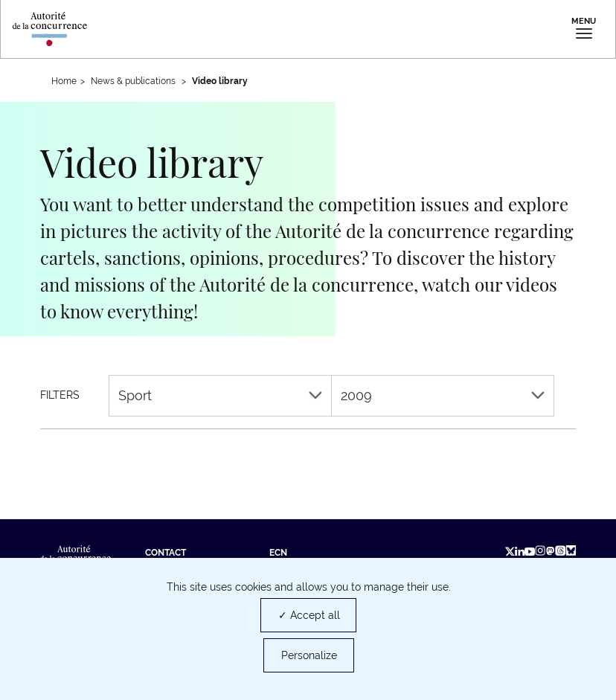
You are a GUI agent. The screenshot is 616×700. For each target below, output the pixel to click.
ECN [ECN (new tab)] (278, 553)
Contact (166, 553)
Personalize (309, 655)
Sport (220, 395)
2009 (443, 395)
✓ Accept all (309, 615)
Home (64, 81)
